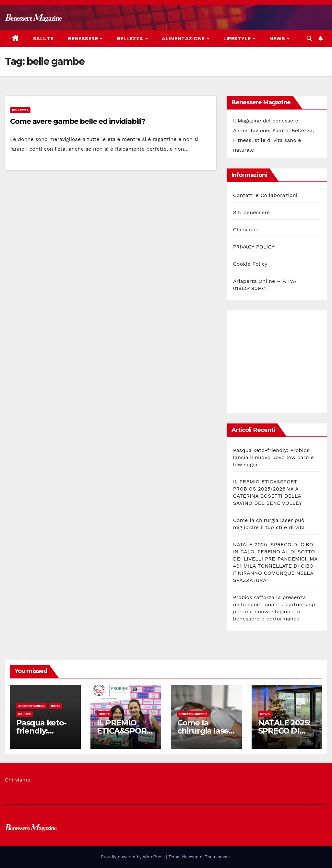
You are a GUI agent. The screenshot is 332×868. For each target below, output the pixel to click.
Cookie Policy (250, 264)
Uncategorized (193, 714)
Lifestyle (238, 39)
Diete (56, 706)
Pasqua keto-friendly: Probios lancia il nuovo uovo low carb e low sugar (273, 457)
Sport (104, 714)
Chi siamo (246, 230)
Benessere (84, 39)
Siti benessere (252, 212)
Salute (43, 39)
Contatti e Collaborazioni (265, 195)
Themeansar (217, 857)
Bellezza (131, 39)
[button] (309, 38)
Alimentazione (184, 39)
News (278, 39)
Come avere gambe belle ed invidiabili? (78, 121)
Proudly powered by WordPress (134, 857)
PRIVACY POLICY (254, 247)
